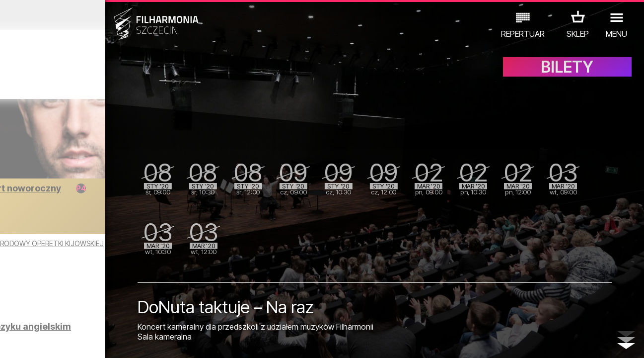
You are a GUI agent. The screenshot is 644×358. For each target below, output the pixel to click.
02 (23, 341)
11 (140, 341)
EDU (69, 314)
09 (114, 341)
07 (88, 341)
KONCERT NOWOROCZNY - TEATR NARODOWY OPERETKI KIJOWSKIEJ (91, 248)
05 (62, 341)
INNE (145, 314)
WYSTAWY (107, 314)
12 (153, 341)
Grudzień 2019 (84, 15)
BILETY (567, 73)
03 (36, 341)
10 (127, 341)
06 (74, 341)
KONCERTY (29, 314)
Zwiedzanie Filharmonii (105, 279)
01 (10, 341)
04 (49, 341)
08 (101, 341)
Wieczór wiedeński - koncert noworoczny (99, 193)
